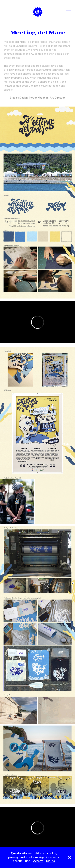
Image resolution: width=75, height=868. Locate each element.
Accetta (38, 861)
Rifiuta (51, 861)
